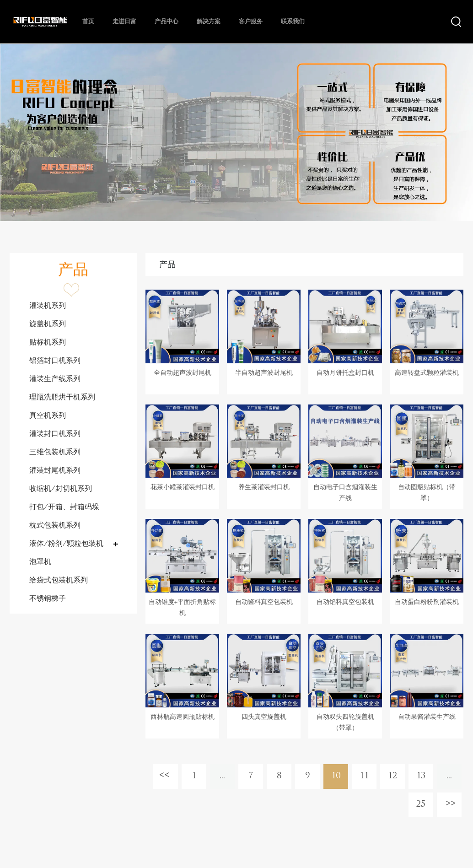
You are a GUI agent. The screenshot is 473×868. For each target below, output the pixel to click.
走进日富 (124, 22)
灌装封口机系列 (55, 434)
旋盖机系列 (48, 324)
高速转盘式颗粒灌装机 (427, 373)
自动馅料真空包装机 (345, 602)
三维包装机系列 (55, 453)
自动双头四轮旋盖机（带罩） (345, 723)
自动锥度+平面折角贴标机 (182, 608)
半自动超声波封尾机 (264, 373)
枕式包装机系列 (55, 526)
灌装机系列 (48, 306)
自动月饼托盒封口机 (345, 373)
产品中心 (167, 22)
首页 (88, 22)
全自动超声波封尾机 (183, 373)
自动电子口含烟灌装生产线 (345, 493)
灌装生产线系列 (55, 379)
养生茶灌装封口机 (264, 488)
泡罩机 (40, 562)
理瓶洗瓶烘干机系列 (62, 398)
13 (421, 776)
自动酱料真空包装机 (264, 602)
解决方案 (209, 22)
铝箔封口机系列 (55, 361)
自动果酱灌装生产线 (427, 717)
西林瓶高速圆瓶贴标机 (183, 717)
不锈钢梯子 (48, 599)
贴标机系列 (48, 343)
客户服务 (251, 22)
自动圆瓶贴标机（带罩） (427, 493)
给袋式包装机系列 (59, 581)
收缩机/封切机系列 (61, 489)
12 (392, 776)
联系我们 (293, 22)
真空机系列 (48, 416)
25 (421, 805)
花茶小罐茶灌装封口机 (183, 488)
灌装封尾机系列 (55, 471)
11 (364, 776)
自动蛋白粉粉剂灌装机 (427, 602)
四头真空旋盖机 (264, 717)
